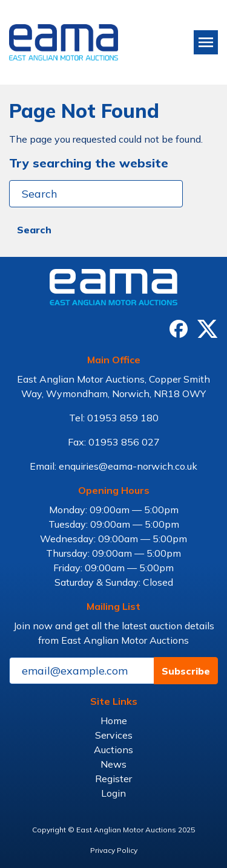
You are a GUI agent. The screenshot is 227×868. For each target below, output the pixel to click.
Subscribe (186, 671)
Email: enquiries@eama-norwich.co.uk (113, 466)
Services (114, 735)
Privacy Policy (114, 850)
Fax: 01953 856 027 (114, 442)
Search (34, 230)
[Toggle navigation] (206, 42)
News (113, 764)
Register (113, 779)
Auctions (113, 750)
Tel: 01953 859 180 (114, 418)
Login (113, 793)
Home (114, 721)
